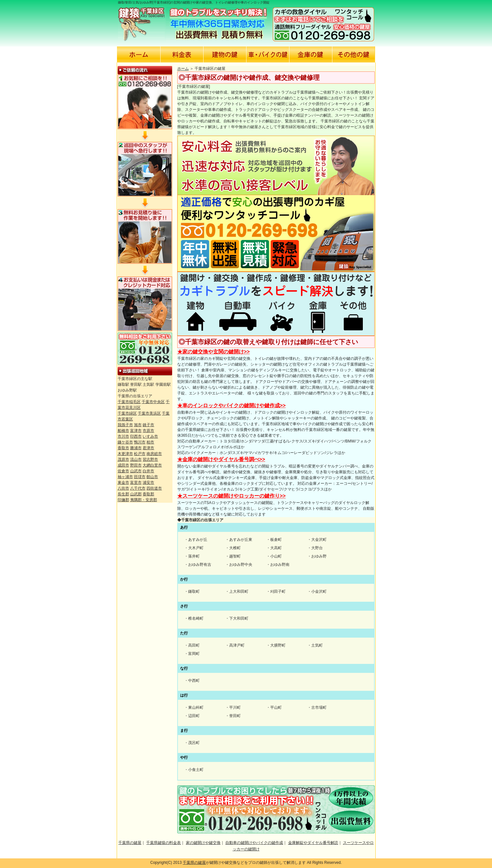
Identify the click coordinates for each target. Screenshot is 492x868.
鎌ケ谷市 (125, 442)
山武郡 (136, 494)
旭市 (138, 425)
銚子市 (148, 425)
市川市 (123, 436)
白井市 (148, 471)
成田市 (123, 465)
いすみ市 (150, 436)
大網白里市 (152, 465)
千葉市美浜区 (149, 413)
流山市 (136, 459)
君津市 (148, 448)
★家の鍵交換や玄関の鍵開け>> (214, 352)
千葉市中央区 (153, 402)
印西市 (136, 436)
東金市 (123, 483)
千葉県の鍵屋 (130, 843)
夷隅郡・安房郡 (144, 500)
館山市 (152, 477)
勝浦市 (136, 448)
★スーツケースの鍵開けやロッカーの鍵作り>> (232, 496)
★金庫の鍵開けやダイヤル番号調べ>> (221, 459)
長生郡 (123, 494)
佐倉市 (123, 471)
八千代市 (138, 488)
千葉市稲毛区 (129, 402)
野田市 (136, 465)
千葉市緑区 (127, 413)
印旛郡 (123, 500)
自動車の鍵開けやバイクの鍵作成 (254, 843)
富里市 (136, 483)
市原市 (148, 431)
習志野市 (150, 459)
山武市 (136, 471)
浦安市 (148, 483)
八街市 (123, 488)
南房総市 (154, 454)
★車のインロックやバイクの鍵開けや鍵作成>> (232, 405)
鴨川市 (140, 442)
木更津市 (125, 454)
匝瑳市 (140, 477)
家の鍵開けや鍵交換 (203, 843)
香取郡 (148, 494)
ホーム (183, 69)
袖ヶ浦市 (125, 477)
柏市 (150, 442)
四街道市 (154, 488)
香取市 (123, 448)
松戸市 (140, 454)
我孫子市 (125, 425)
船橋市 (123, 431)
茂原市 (123, 459)
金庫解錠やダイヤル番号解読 (313, 843)
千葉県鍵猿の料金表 (163, 843)
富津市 (136, 431)
